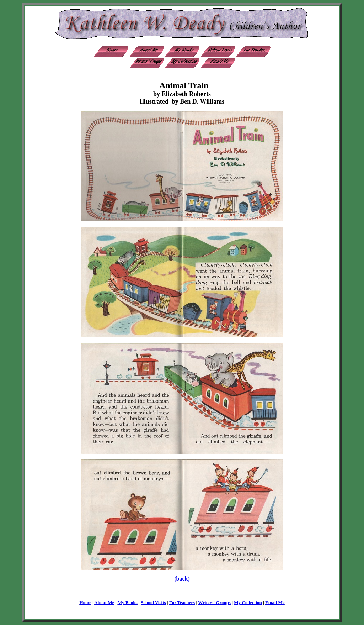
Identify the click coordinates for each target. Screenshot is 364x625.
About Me (104, 602)
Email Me (275, 602)
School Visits (153, 602)
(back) (182, 579)
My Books (128, 602)
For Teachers (182, 602)
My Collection (248, 602)
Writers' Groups (214, 602)
